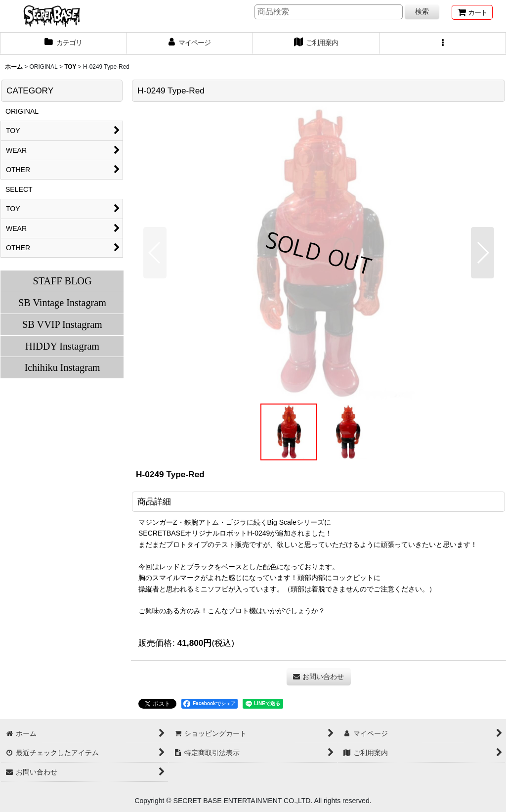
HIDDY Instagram (62, 346)
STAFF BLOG (62, 281)
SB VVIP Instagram (62, 324)
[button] (443, 44)
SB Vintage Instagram (62, 303)
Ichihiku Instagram (62, 367)
